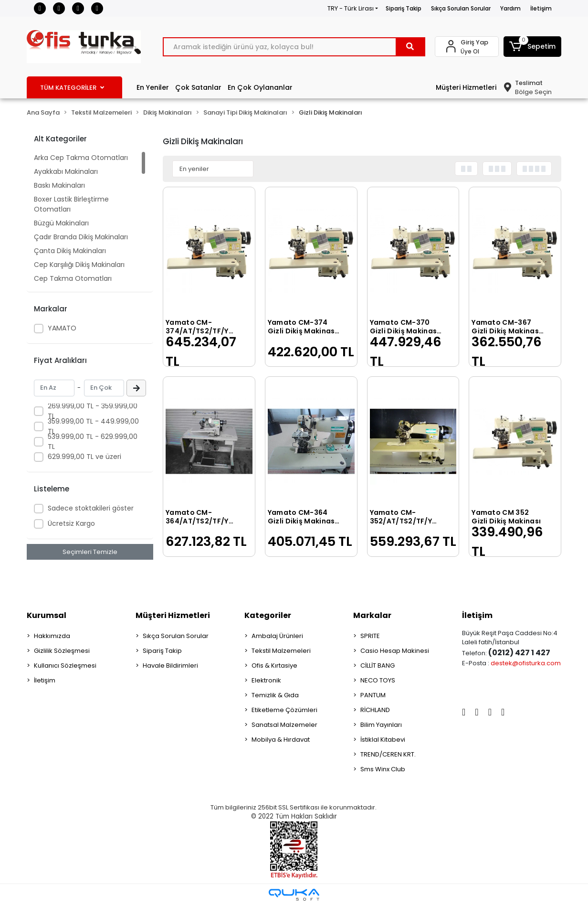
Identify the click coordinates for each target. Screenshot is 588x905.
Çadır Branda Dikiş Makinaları (81, 237)
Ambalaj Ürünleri (277, 636)
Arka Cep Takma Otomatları (81, 158)
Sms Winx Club (383, 769)
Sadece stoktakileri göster (91, 508)
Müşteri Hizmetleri (466, 87)
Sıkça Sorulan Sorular (461, 8)
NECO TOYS (378, 680)
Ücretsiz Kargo (71, 523)
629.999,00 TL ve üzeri (84, 457)
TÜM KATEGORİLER (72, 88)
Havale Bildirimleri (170, 665)
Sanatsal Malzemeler (284, 725)
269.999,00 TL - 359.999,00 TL (93, 411)
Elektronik (266, 680)
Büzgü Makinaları (61, 223)
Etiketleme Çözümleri (284, 710)
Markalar (372, 615)
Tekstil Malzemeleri (281, 651)
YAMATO (62, 328)
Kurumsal (47, 615)
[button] (533, 47)
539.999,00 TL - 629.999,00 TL (93, 442)
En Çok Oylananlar (260, 87)
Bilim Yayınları (381, 725)
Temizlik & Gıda (275, 695)
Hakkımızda (52, 636)
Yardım (510, 8)
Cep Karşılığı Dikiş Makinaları (79, 265)
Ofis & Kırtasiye (274, 665)
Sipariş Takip (404, 8)
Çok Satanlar (198, 87)
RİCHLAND (375, 710)
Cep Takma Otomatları (73, 278)
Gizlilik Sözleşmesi (62, 651)
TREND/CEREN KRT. (388, 754)
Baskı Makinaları (59, 185)
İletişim (541, 8)
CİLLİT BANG (378, 665)
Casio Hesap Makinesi (395, 651)
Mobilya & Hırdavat (281, 740)
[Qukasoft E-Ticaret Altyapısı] (294, 895)
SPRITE (370, 636)
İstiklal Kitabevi (383, 740)
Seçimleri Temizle (90, 552)
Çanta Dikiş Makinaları (70, 251)
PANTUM (373, 695)
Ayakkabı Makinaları (66, 171)
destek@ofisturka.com (526, 663)
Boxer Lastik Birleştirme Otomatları (71, 204)
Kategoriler (268, 615)
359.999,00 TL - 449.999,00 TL (93, 426)
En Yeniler (153, 87)
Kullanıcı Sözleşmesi (65, 665)
